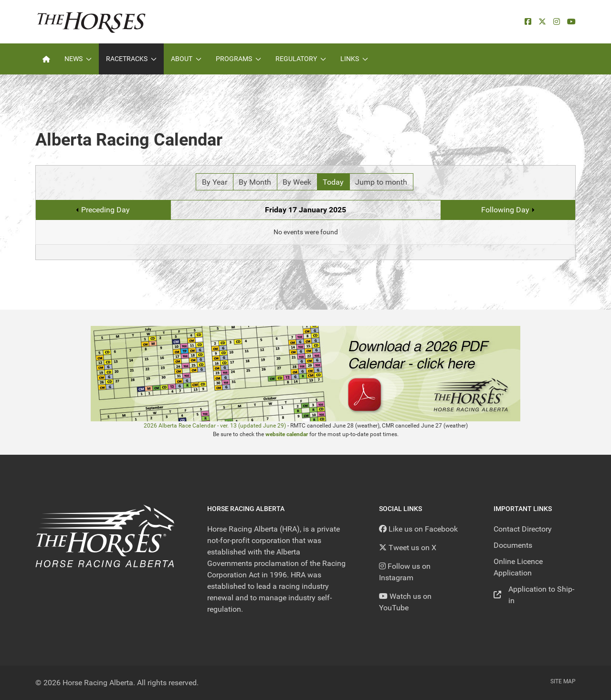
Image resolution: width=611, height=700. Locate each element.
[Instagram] (557, 22)
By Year (215, 182)
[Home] (46, 59)
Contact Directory (523, 529)
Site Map (563, 681)
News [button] (78, 59)
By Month (255, 182)
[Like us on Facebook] (418, 529)
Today (333, 182)
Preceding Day (105, 210)
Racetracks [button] (131, 59)
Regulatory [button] (301, 59)
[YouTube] (571, 22)
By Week (297, 182)
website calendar (287, 434)
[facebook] (528, 22)
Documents (513, 545)
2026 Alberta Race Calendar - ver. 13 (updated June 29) (215, 426)
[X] (542, 22)
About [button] (186, 59)
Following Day (505, 210)
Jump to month (381, 182)
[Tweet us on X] (408, 548)
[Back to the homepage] (91, 22)
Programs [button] (238, 59)
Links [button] (354, 59)
